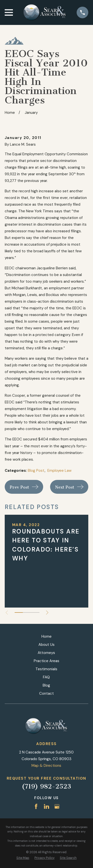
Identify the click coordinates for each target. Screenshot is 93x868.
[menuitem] (23, 858)
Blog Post (36, 471)
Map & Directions (46, 766)
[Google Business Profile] (57, 806)
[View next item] (47, 613)
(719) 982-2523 (46, 786)
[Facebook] (36, 806)
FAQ (46, 677)
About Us (46, 645)
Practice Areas (46, 661)
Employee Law (59, 471)
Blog (46, 685)
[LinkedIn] (46, 806)
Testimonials (46, 669)
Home (46, 636)
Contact (46, 693)
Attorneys (46, 653)
